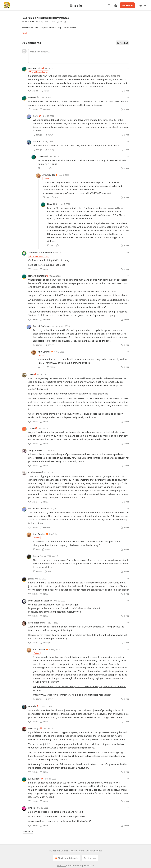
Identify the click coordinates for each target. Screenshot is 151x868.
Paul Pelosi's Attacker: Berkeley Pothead (45, 18)
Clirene (37, 141)
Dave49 (32, 97)
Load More (28, 831)
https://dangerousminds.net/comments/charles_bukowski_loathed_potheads (68, 394)
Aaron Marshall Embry (40, 252)
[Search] (109, 5)
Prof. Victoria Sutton (39, 601)
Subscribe (127, 5)
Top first (122, 43)
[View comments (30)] (59, 22)
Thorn (31, 428)
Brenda (32, 706)
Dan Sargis (34, 728)
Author (46, 178)
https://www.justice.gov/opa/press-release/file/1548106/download (77, 193)
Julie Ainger (34, 779)
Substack (61, 865)
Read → (26, 33)
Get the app (90, 858)
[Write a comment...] (79, 56)
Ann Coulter (28, 22)
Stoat (31, 374)
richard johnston (37, 276)
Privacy (73, 851)
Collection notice (94, 851)
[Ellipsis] (128, 68)
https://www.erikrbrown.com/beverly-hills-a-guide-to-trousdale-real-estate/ (72, 695)
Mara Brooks (35, 68)
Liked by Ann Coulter (38, 72)
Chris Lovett (35, 472)
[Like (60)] (52, 22)
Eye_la (32, 808)
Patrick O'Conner (42, 326)
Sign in (142, 5)
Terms (81, 851)
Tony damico (35, 450)
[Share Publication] (116, 5)
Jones (36, 556)
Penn (36, 116)
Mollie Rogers (36, 623)
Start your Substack (66, 858)
